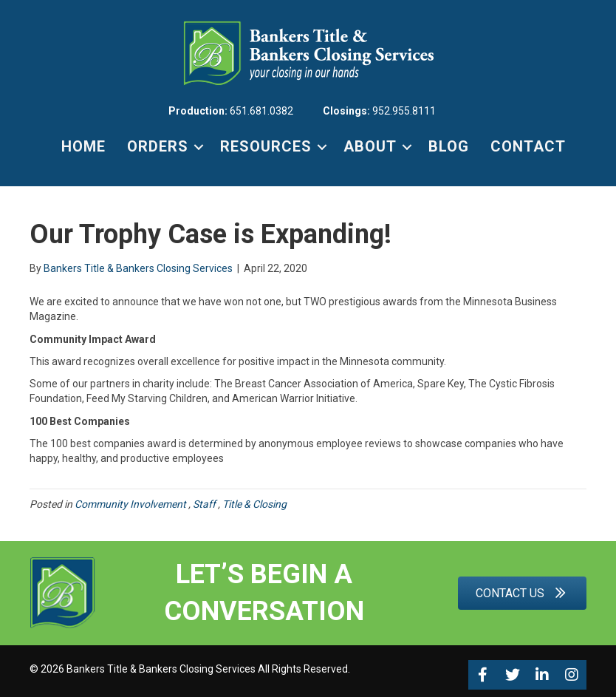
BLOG (449, 146)
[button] (483, 675)
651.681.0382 (261, 111)
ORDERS (158, 146)
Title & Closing (256, 504)
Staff (205, 504)
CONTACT (528, 146)
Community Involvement (131, 504)
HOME (83, 146)
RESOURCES (266, 146)
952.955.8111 (404, 111)
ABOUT (370, 146)
